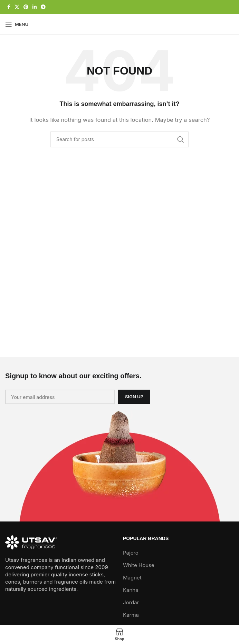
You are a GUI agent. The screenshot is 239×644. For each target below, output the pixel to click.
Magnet (132, 578)
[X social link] (17, 7)
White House (139, 565)
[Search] (119, 139)
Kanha (131, 590)
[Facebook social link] (9, 7)
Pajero (131, 553)
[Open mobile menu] (17, 24)
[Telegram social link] (43, 7)
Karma (131, 615)
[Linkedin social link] (35, 7)
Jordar (131, 602)
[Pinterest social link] (26, 7)
